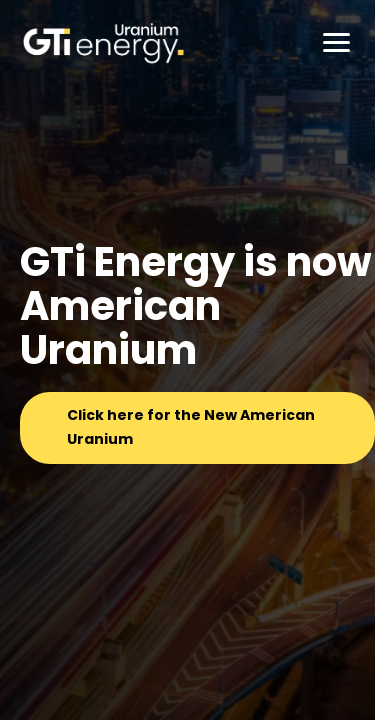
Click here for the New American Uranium (191, 427)
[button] (337, 40)
